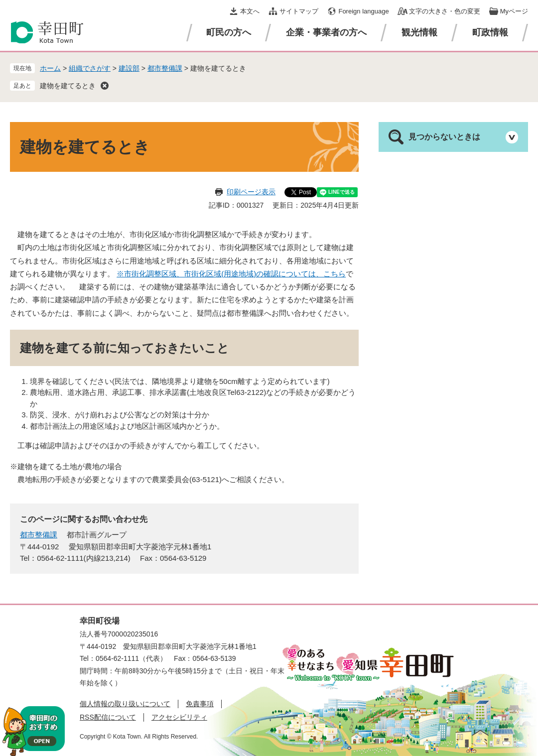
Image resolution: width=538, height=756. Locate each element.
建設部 (129, 68)
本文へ (250, 11)
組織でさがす (90, 68)
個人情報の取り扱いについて (125, 704)
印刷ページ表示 (251, 192)
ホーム (50, 68)
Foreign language (363, 11)
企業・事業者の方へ (326, 32)
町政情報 (490, 32)
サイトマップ (299, 11)
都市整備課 (165, 68)
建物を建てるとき (68, 86)
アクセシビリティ (179, 717)
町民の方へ (229, 32)
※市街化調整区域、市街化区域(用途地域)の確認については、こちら (231, 274)
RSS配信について (108, 717)
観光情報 (419, 32)
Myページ (514, 11)
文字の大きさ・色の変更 (445, 11)
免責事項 (200, 704)
